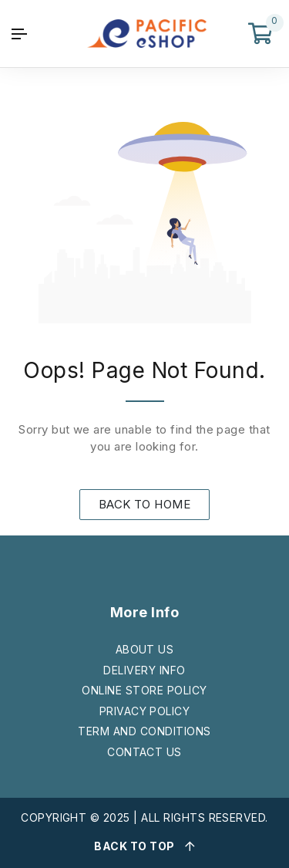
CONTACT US (144, 752)
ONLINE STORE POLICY (144, 690)
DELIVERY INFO (144, 670)
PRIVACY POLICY (145, 711)
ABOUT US (145, 649)
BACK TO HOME (145, 504)
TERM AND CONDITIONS (144, 731)
